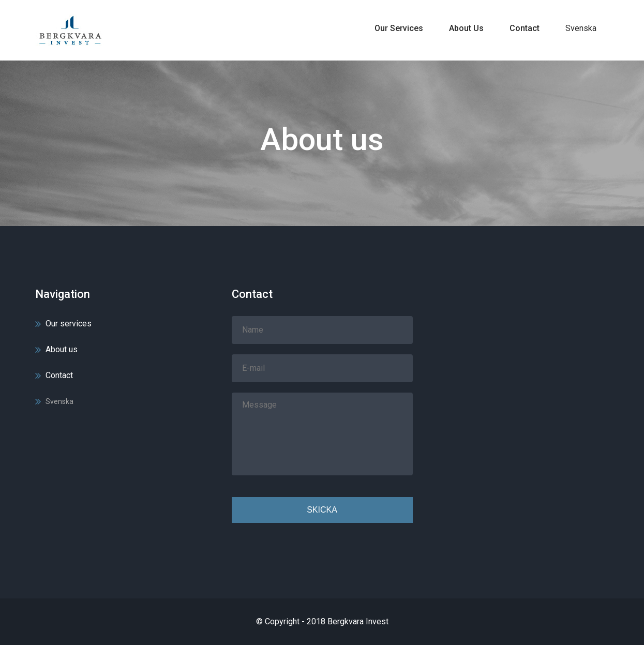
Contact (525, 28)
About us (466, 28)
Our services (399, 28)
